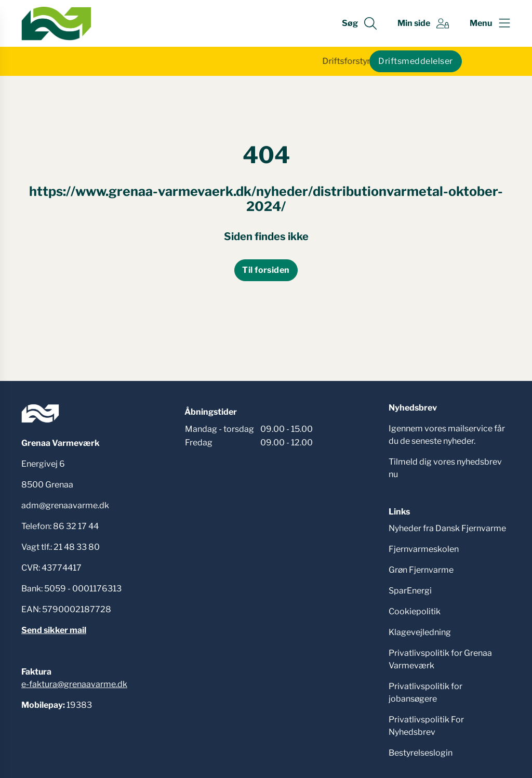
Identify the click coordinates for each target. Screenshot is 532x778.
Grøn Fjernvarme (421, 570)
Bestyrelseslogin (421, 753)
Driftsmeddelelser (415, 61)
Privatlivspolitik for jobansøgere (425, 693)
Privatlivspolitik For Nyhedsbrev (426, 726)
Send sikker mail (54, 630)
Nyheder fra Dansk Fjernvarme (447, 528)
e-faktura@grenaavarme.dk (74, 684)
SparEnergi (410, 591)
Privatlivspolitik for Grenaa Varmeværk (440, 659)
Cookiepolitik (415, 611)
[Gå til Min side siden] (423, 23)
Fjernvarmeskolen (424, 549)
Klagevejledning (420, 632)
